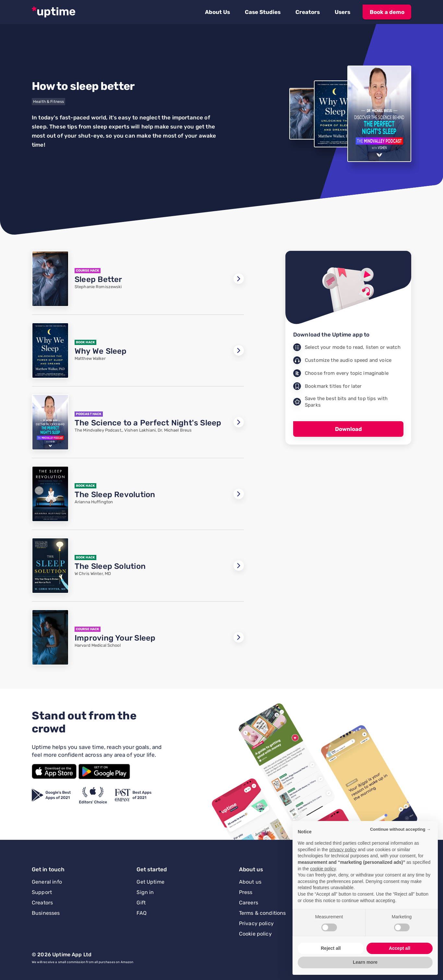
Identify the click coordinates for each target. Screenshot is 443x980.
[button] (217, 12)
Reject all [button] (331, 948)
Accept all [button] (400, 948)
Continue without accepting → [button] (400, 829)
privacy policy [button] (343, 850)
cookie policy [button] (323, 869)
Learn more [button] (365, 962)
